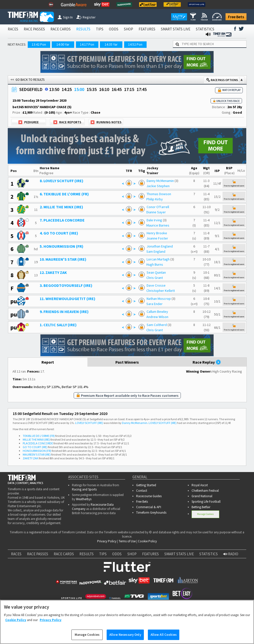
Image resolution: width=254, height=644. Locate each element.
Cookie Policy (147, 541)
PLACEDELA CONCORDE (38, 443)
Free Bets (236, 17)
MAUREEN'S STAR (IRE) (37, 454)
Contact (142, 491)
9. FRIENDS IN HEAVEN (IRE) (64, 312)
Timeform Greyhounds (151, 513)
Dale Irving (154, 220)
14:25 (67, 89)
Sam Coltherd (157, 325)
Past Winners (127, 362)
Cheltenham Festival (205, 491)
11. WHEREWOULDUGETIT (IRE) (68, 299)
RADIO (231, 554)
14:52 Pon (135, 44)
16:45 (117, 89)
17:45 (142, 89)
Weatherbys (84, 499)
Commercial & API (149, 507)
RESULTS (83, 29)
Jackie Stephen (158, 186)
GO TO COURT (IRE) (35, 447)
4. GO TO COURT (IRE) (59, 233)
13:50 (54, 89)
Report (48, 362)
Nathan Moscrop (159, 299)
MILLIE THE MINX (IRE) (36, 440)
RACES (13, 29)
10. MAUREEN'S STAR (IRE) (63, 259)
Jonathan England (160, 246)
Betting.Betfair (201, 507)
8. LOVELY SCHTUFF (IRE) (62, 181)
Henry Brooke (157, 233)
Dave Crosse (156, 285)
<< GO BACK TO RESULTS (27, 80)
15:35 (92, 89)
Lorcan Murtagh (158, 259)
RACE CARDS (61, 29)
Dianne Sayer (156, 212)
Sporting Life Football (206, 502)
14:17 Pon (87, 44)
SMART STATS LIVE (176, 29)
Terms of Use (127, 541)
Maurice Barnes (158, 225)
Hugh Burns (155, 264)
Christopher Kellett (161, 291)
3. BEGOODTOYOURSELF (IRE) (66, 285)
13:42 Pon (39, 44)
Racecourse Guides (149, 496)
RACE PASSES (34, 29)
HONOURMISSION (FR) (37, 451)
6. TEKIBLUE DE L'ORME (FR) (64, 194)
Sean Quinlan (156, 272)
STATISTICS (205, 29)
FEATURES (147, 29)
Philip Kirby (155, 199)
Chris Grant (155, 278)
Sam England (156, 251)
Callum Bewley (157, 312)
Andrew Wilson (157, 317)
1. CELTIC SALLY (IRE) (58, 325)
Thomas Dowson (159, 194)
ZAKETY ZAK (30, 458)
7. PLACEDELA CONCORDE (62, 220)
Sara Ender (154, 304)
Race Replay (207, 362)
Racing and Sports (84, 489)
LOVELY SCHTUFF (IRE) (89, 423)
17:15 (129, 89)
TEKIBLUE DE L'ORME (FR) (39, 436)
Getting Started (146, 485)
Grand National (202, 496)
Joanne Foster (157, 238)
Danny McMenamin (160, 181)
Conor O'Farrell (158, 207)
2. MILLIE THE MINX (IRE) (61, 207)
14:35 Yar (111, 44)
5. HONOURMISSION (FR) (62, 246)
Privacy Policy (107, 541)
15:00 (79, 89)
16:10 (104, 89)
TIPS (100, 29)
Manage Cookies (205, 514)
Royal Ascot (200, 485)
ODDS (114, 29)
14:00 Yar (63, 44)
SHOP (128, 29)
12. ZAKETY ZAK (53, 272)
